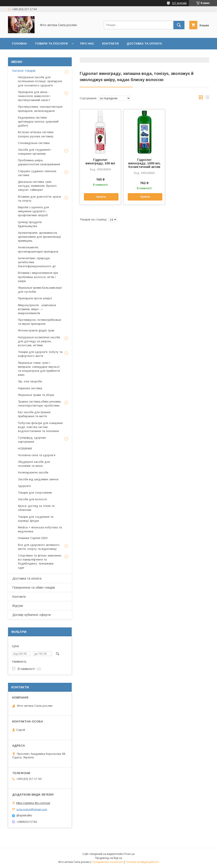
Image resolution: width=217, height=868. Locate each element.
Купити (101, 197)
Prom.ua (129, 854)
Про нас (87, 44)
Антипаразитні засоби (33, 472)
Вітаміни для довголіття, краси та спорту (39, 199)
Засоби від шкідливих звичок (38, 479)
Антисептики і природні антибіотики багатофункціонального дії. (37, 262)
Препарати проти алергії (35, 298)
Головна (19, 44)
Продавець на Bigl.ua (108, 858)
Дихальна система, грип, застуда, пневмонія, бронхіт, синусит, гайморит (38, 186)
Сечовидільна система (34, 143)
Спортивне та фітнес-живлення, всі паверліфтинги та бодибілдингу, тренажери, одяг (40, 562)
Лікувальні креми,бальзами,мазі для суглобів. (40, 290)
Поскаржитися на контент (108, 862)
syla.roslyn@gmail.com (32, 809)
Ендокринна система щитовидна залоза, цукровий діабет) (38, 122)
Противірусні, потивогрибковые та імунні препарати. (40, 322)
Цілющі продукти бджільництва (30, 224)
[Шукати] (179, 25)
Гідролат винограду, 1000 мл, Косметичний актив (144, 163)
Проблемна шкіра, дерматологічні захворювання (39, 162)
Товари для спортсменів (35, 493)
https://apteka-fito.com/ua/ (33, 803)
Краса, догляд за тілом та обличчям (36, 508)
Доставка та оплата (144, 44)
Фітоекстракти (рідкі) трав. (36, 330)
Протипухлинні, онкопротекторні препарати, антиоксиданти (40, 109)
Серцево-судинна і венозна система (37, 173)
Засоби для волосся (32, 499)
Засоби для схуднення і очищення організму (35, 152)
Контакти (110, 44)
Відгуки (77, 55)
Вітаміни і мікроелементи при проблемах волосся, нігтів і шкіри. (38, 277)
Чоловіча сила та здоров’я (37, 455)
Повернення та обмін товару (37, 55)
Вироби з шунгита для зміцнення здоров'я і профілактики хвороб (33, 211)
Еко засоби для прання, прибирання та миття (34, 414)
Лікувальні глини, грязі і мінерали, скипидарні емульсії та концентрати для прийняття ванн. (39, 369)
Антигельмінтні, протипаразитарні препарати (38, 249)
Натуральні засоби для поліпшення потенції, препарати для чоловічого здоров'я (40, 81)
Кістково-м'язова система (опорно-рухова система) (36, 134)
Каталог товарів (24, 71)
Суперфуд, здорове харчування (32, 440)
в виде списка (207, 98)
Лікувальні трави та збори (36, 395)
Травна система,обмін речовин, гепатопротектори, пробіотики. (40, 404)
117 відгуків (179, 3)
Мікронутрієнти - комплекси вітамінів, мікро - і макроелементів (37, 309)
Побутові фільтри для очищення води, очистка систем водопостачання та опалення (40, 427)
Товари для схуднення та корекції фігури (36, 519)
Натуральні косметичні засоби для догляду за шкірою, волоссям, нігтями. (39, 341)
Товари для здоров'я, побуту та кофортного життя (40, 354)
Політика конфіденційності (142, 862)
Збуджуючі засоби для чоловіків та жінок (34, 464)
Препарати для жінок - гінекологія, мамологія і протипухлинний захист (34, 96)
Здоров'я (24, 486)
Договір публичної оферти (115, 55)
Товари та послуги (51, 44)
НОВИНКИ (25, 449)
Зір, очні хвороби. (30, 381)
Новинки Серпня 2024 (33, 538)
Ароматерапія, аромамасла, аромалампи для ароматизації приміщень (40, 237)
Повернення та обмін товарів (34, 588)
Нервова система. (30, 388)
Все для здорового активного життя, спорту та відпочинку (39, 547)
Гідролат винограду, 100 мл (100, 162)
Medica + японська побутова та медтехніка (40, 529)
